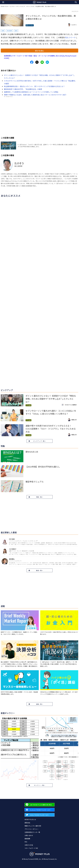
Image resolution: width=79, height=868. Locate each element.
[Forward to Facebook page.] (40, 810)
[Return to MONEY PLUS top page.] (40, 2)
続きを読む (40, 51)
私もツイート (70, 37)
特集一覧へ (40, 497)
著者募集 (27, 839)
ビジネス (12, 6)
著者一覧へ (40, 570)
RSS (26, 842)
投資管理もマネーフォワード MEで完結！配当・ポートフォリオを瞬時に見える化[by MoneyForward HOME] (40, 57)
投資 (3, 31)
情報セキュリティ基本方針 (33, 826)
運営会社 (27, 823)
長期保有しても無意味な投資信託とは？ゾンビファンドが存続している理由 (31, 92)
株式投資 (9, 31)
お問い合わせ (29, 835)
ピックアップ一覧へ (40, 441)
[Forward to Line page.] (40, 805)
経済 (16, 31)
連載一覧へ (40, 704)
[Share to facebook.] (32, 62)
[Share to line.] (42, 62)
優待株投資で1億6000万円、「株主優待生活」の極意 (23, 89)
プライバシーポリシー (32, 829)
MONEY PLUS (4, 6)
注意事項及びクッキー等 (32, 832)
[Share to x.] (37, 62)
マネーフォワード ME (31, 848)
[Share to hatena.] (47, 62)
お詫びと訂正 (29, 845)
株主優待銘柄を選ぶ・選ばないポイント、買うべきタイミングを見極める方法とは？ (34, 86)
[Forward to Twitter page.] (40, 815)
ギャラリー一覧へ (40, 785)
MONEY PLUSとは (30, 819)
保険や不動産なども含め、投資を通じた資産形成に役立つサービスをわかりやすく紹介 (35, 95)
